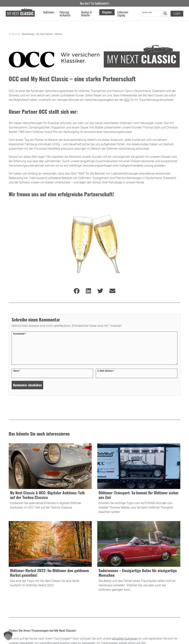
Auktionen (49, 12)
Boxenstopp (28, 34)
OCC (127, 100)
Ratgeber (107, 12)
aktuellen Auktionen (125, 639)
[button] (8, 636)
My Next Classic (45, 34)
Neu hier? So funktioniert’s (95, 3)
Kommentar (20, 334)
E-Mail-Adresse (106, 371)
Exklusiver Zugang (123, 14)
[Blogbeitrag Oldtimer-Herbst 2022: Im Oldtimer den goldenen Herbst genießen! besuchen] (50, 557)
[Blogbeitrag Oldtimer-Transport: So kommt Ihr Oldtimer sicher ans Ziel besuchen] (139, 479)
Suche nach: (147, 12)
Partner (59, 34)
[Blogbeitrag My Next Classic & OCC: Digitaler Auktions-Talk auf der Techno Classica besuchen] (50, 479)
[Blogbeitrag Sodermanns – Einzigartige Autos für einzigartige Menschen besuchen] (139, 557)
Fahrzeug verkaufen (65, 14)
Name (17, 371)
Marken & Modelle (87, 14)
